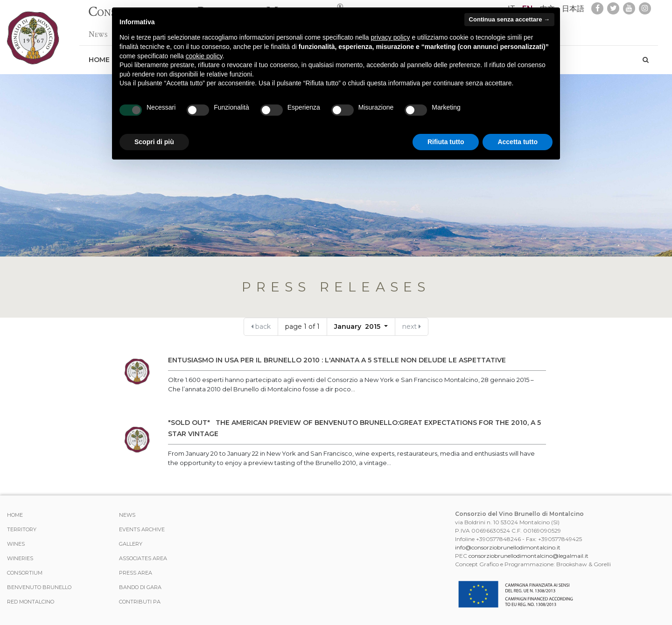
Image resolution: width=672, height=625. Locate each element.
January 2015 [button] (358, 326)
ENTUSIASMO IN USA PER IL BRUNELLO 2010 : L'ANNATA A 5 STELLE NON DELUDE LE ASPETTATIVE (337, 360)
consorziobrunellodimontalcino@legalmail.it (528, 556)
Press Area (136, 573)
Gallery (131, 544)
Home (99, 55)
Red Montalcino (31, 602)
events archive (142, 529)
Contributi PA (140, 602)
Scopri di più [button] (154, 142)
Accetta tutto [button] (518, 142)
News (98, 30)
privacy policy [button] (391, 37)
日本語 (573, 9)
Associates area (143, 558)
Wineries (20, 558)
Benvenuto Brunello (39, 587)
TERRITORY (22, 529)
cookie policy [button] (204, 56)
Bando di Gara (140, 587)
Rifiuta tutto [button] (446, 142)
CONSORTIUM (25, 573)
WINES (16, 544)
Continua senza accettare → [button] (509, 19)
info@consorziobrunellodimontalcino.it (508, 547)
